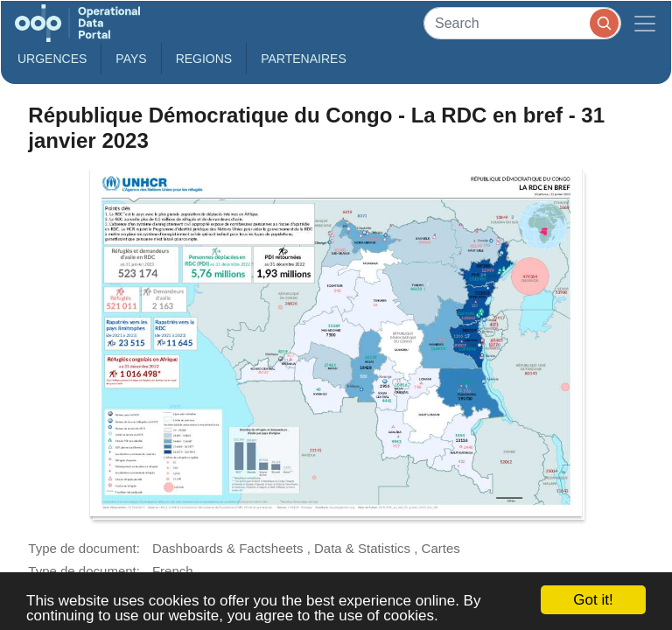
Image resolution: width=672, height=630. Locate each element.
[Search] (522, 23)
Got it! (593, 600)
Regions (204, 59)
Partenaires (304, 59)
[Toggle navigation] (645, 23)
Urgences (52, 59)
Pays (131, 59)
